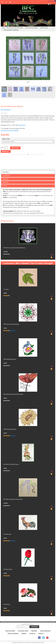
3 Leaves (6, 289)
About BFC (34, 631)
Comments (6, 179)
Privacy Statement (45, 631)
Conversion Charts (23, 631)
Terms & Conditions (13, 634)
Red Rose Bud (8, 569)
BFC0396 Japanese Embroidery (13, 499)
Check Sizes (22, 125)
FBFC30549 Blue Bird (10, 359)
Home (3, 28)
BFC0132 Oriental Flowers (11, 464)
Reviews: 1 (13, 436)
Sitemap (24, 634)
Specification (6, 176)
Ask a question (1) (6, 110)
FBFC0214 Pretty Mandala (11, 324)
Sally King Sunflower (10, 429)
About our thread (10, 631)
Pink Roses (7, 604)
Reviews (5, 186)
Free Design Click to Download (10, 130)
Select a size (6, 139)
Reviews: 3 (13, 331)
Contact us (32, 634)
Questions (5, 182)
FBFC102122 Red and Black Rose (13, 394)
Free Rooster (7, 534)
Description (6, 172)
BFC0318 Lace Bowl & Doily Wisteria (14, 248)
